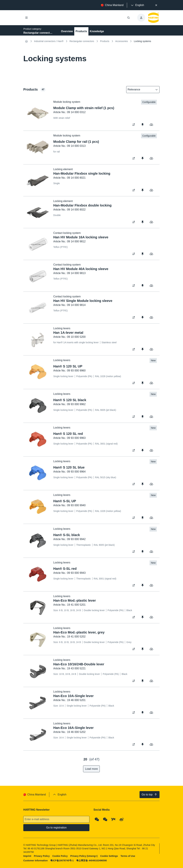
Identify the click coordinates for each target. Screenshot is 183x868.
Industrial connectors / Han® (49, 41)
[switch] (135, 125)
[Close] (156, 5)
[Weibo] (122, 819)
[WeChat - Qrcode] (97, 819)
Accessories (121, 41)
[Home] (26, 41)
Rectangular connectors (82, 41)
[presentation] (137, 5)
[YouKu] (114, 819)
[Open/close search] (129, 18)
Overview (67, 31)
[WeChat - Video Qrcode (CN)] (105, 819)
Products (81, 31)
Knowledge (97, 31)
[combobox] (141, 90)
